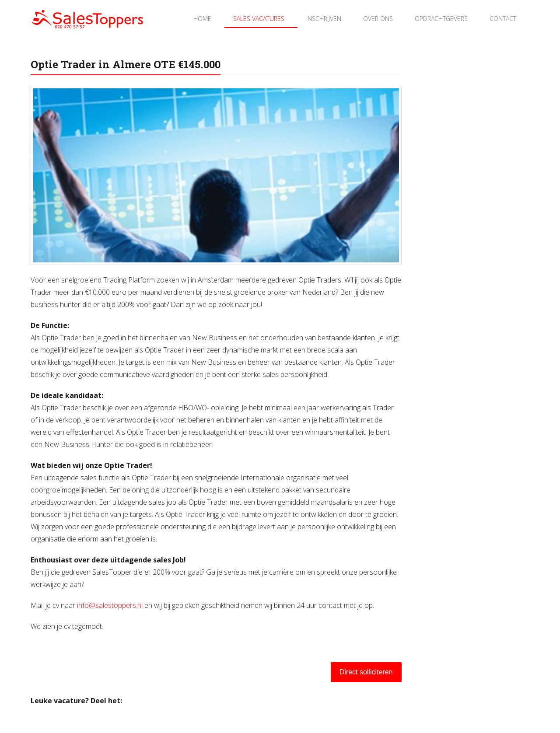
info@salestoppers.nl (110, 605)
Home (202, 19)
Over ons (378, 19)
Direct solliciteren (366, 672)
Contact (503, 19)
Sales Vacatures (259, 19)
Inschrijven (324, 19)
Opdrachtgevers (441, 19)
